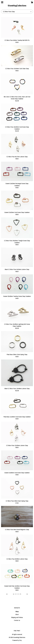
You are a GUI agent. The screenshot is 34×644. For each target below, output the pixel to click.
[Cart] (32, 3)
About (17, 614)
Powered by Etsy (17, 640)
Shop (17, 611)
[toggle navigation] (2, 2)
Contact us (17, 620)
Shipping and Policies (17, 617)
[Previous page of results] (7, 594)
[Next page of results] (27, 594)
